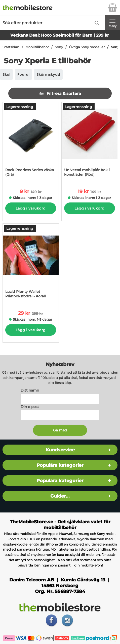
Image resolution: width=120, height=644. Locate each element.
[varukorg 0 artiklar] (112, 8)
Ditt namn (30, 390)
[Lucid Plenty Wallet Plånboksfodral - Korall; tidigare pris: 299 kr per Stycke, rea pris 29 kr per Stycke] (31, 263)
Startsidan (11, 47)
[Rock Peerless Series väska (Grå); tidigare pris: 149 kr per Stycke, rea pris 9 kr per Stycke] (31, 142)
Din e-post (30, 407)
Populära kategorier (60, 465)
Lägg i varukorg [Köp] (31, 208)
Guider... (60, 496)
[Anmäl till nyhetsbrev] (60, 430)
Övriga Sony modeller (87, 47)
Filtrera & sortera (60, 93)
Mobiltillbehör (37, 47)
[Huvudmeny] (112, 23)
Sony (59, 47)
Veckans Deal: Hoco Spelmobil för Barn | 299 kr (60, 35)
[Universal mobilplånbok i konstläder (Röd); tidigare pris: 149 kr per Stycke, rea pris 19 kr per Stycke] (90, 142)
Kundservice (60, 450)
